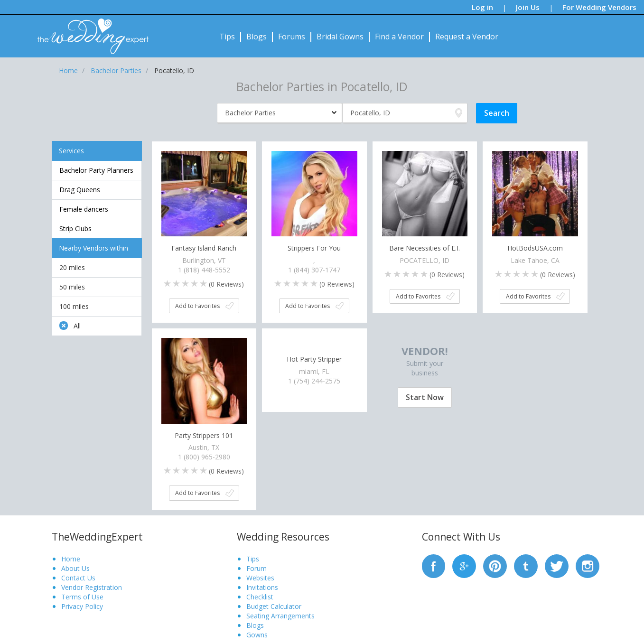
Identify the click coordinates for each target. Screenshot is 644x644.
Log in (482, 7)
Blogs (257, 37)
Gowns (257, 635)
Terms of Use (82, 597)
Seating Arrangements (280, 616)
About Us (75, 568)
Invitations (262, 587)
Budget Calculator (274, 606)
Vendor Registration (92, 587)
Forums (292, 37)
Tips (227, 37)
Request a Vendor (467, 37)
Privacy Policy (82, 606)
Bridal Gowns (340, 37)
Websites (260, 578)
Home (71, 559)
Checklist (260, 597)
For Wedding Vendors (599, 7)
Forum (257, 568)
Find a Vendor (399, 37)
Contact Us (78, 578)
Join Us (528, 7)
